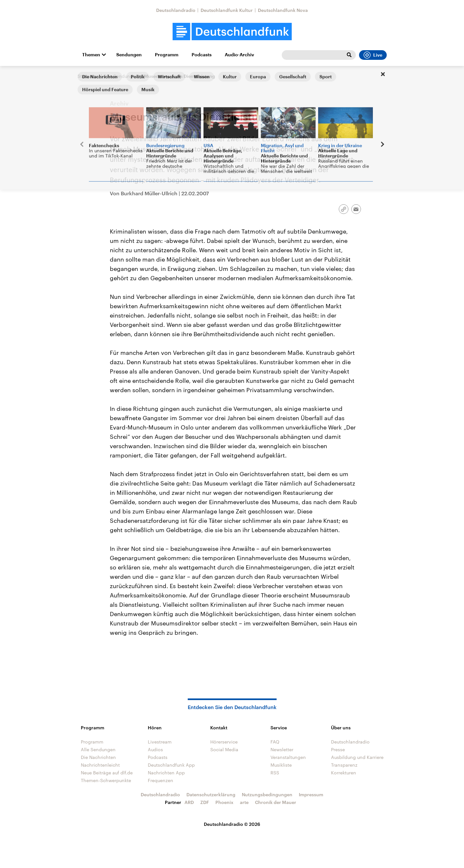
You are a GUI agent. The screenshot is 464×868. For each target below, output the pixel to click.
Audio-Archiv (239, 55)
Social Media (224, 749)
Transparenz (344, 765)
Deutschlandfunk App (171, 765)
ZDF (205, 802)
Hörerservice (224, 742)
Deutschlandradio (176, 10)
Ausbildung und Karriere (357, 757)
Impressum (311, 794)
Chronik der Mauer (276, 802)
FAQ (275, 742)
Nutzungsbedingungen (267, 794)
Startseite (88, 76)
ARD (189, 802)
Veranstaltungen (288, 757)
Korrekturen (344, 773)
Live (373, 55)
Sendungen (129, 55)
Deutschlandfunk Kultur (227, 10)
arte (244, 802)
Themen (91, 55)
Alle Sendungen (121, 76)
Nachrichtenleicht (100, 765)
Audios (155, 749)
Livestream (160, 742)
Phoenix (224, 802)
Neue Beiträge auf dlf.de (107, 773)
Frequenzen (161, 780)
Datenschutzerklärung (211, 794)
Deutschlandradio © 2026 (232, 824)
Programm (167, 55)
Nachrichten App (166, 773)
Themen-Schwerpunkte (106, 780)
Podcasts (202, 55)
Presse (338, 749)
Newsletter (282, 749)
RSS (275, 773)
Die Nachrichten (98, 757)
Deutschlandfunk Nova (283, 10)
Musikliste (281, 765)
